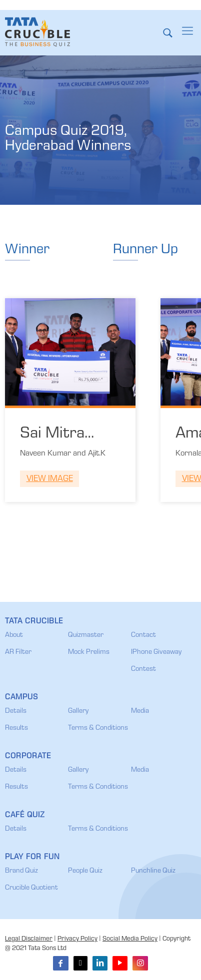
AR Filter (18, 652)
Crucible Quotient (31, 888)
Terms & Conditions (98, 728)
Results (16, 728)
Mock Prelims (89, 652)
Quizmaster (86, 635)
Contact (143, 635)
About (14, 635)
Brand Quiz (21, 871)
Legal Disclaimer (29, 939)
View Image (50, 479)
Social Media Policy (130, 939)
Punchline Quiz (153, 871)
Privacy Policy (77, 939)
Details (16, 711)
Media (140, 711)
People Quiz (85, 871)
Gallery (78, 711)
